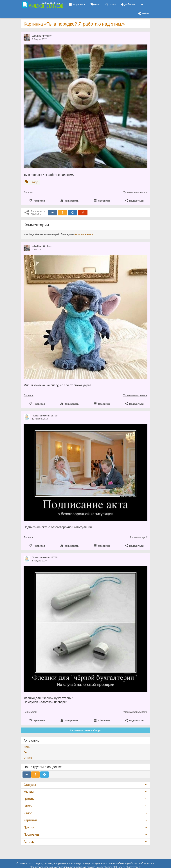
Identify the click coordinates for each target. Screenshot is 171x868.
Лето (26, 752)
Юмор (28, 813)
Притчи (29, 827)
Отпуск (28, 758)
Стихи (28, 806)
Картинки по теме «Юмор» (86, 730)
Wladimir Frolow (42, 36)
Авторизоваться (84, 234)
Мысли (29, 792)
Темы (95, 5)
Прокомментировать (135, 192)
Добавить (128, 5)
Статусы (30, 785)
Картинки (30, 820)
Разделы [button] (77, 5)
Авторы (29, 842)
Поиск (111, 5)
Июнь (27, 747)
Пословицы (32, 834)
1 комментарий (139, 537)
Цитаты (29, 799)
